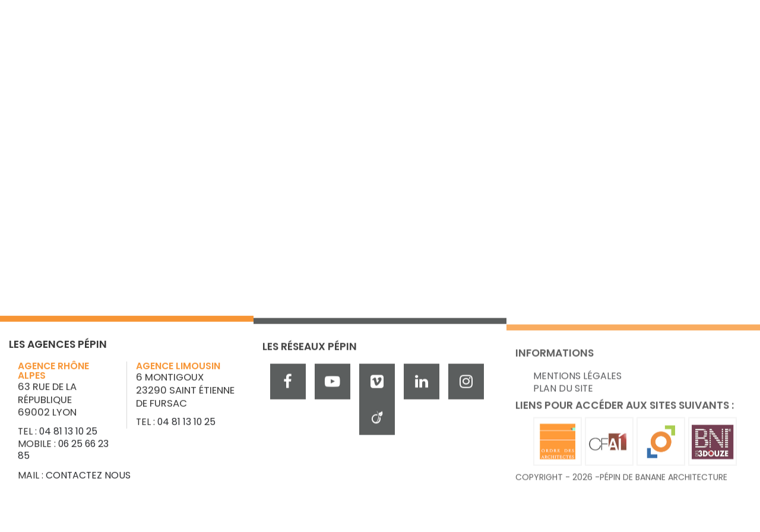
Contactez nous (88, 478)
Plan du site (563, 404)
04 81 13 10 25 (68, 434)
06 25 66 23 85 (63, 452)
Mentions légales (577, 392)
